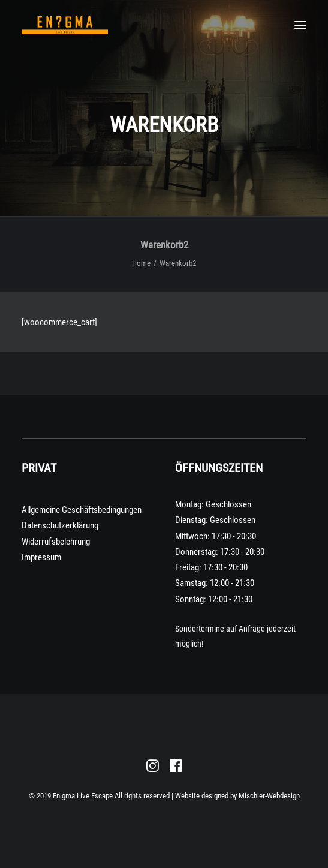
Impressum (41, 557)
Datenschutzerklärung (60, 525)
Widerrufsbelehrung (56, 542)
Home (141, 263)
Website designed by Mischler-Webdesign (237, 796)
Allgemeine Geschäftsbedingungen (82, 510)
